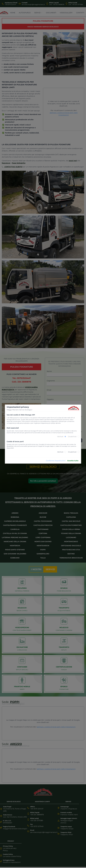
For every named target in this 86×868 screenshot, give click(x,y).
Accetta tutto (73, 461)
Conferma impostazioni (56, 461)
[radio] (65, 437)
